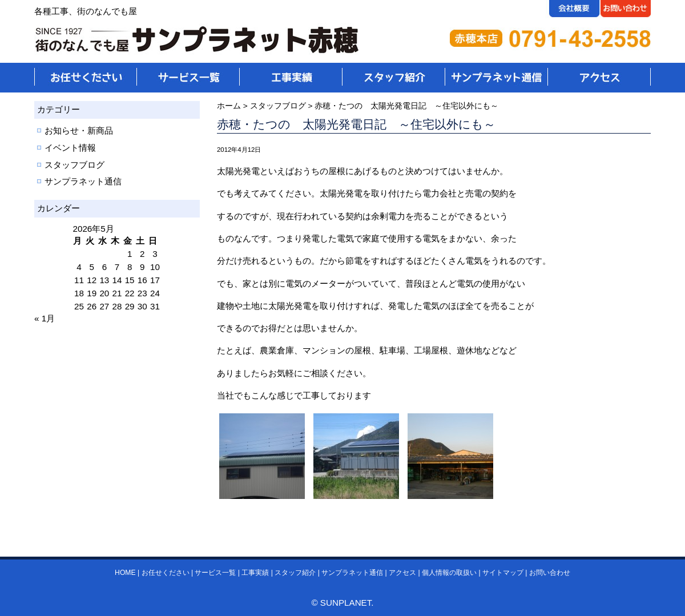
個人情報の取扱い (449, 573)
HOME (125, 573)
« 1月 (45, 318)
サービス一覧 (215, 573)
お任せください (166, 573)
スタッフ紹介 (295, 573)
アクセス (402, 573)
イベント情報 (70, 148)
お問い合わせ (550, 573)
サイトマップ (503, 573)
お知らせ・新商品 (79, 130)
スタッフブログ (74, 165)
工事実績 (255, 573)
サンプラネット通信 (83, 181)
